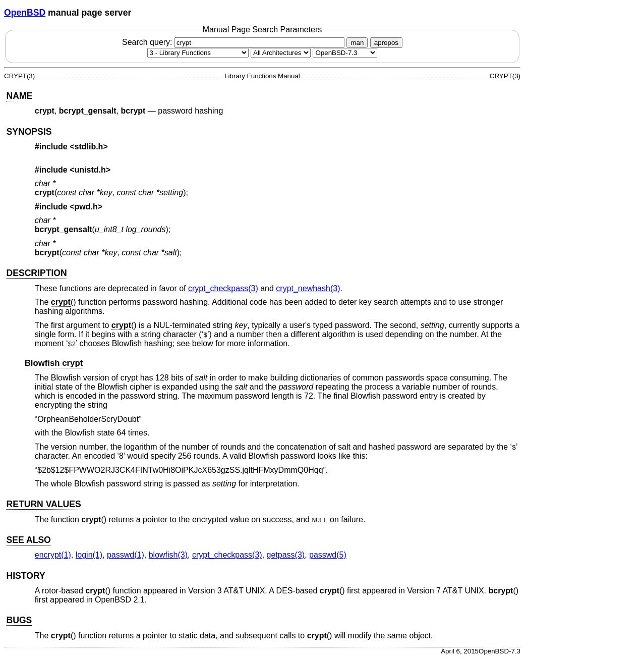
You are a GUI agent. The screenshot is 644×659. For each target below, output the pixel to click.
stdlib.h (89, 147)
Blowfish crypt (54, 363)
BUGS (19, 620)
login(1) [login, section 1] (89, 555)
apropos (386, 43)
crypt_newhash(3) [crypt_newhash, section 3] (308, 288)
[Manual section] (198, 53)
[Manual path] (345, 53)
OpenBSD (25, 13)
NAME (19, 96)
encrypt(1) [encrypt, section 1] (53, 555)
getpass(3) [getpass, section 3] (286, 555)
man (357, 43)
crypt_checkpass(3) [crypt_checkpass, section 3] (223, 288)
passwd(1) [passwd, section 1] (126, 555)
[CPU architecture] (281, 53)
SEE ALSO (28, 540)
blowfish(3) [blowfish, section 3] (168, 555)
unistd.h (90, 170)
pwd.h (86, 207)
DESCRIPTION (36, 273)
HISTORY (25, 576)
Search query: (235, 42)
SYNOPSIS (29, 132)
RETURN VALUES (43, 504)
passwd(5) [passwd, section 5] (328, 555)
